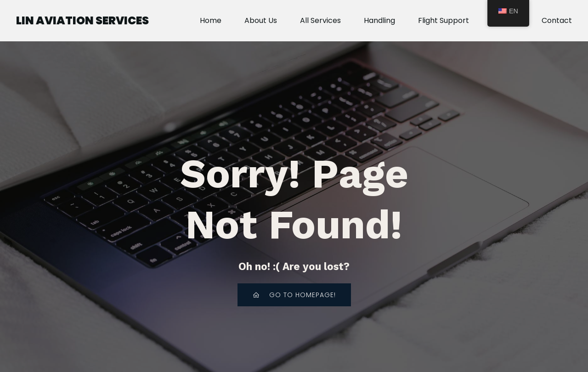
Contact (557, 20)
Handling (379, 20)
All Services (320, 20)
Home (211, 20)
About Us (261, 20)
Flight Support (444, 20)
